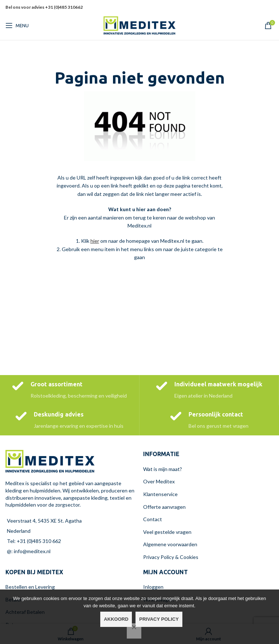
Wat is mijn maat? (163, 469)
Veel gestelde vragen (167, 532)
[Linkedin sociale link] (269, 7)
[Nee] (134, 631)
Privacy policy (159, 619)
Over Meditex (159, 481)
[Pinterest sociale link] (260, 7)
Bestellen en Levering (30, 587)
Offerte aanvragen (164, 507)
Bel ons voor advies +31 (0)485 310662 (44, 7)
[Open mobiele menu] (17, 25)
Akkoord (116, 619)
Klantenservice (160, 494)
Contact (153, 519)
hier (95, 241)
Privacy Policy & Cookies (171, 557)
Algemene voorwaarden (170, 544)
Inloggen (153, 587)
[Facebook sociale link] (242, 7)
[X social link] (251, 7)
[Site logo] (139, 25)
